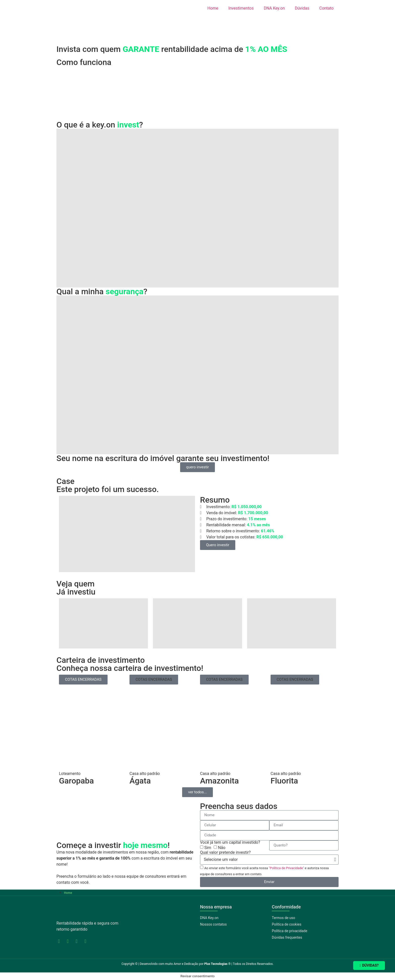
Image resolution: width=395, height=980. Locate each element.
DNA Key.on (274, 8)
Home (213, 8)
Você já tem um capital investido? (230, 842)
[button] (154, 680)
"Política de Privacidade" (286, 868)
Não (222, 848)
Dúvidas (302, 8)
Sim (208, 848)
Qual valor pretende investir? (225, 853)
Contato (326, 8)
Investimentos (241, 8)
